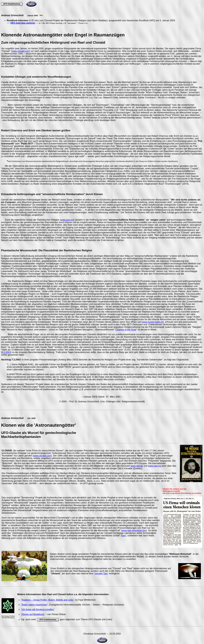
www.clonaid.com (21, 51)
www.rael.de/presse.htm (134, 530)
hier (123, 536)
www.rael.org (67, 220)
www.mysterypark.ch (153, 322)
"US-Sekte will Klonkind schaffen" (38, 610)
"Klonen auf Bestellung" (33, 614)
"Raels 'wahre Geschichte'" (34, 605)
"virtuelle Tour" (101, 574)
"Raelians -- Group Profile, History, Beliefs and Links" (48, 600)
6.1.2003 (6, 352)
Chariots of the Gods (126, 330)
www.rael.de (137, 466)
